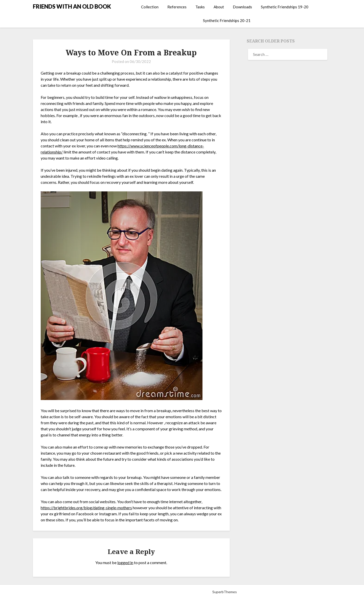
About (219, 7)
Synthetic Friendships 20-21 (227, 20)
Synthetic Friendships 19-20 (285, 7)
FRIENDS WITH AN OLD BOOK (72, 6)
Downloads (242, 7)
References (177, 7)
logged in (125, 562)
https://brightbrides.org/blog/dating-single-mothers (86, 508)
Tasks (200, 7)
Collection (150, 7)
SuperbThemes (225, 592)
